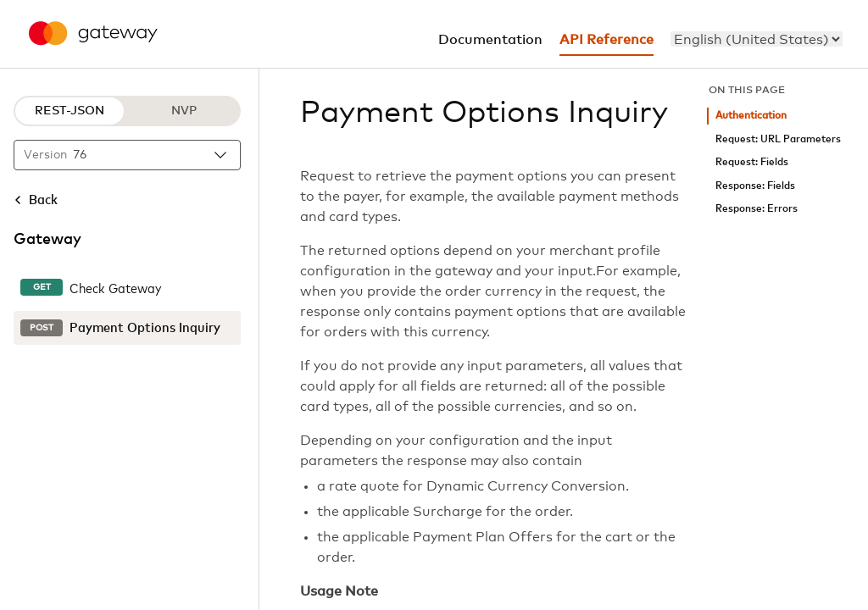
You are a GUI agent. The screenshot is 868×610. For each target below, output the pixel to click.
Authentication (751, 116)
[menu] (757, 39)
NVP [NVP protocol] (184, 111)
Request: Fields (752, 162)
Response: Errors (757, 209)
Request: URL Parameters (778, 139)
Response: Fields (755, 186)
